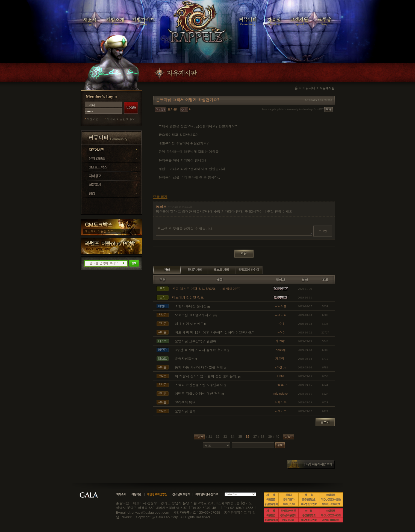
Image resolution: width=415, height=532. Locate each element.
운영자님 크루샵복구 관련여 (196, 341)
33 (225, 437)
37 (255, 437)
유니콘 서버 (194, 270)
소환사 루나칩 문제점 (191, 306)
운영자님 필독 (185, 411)
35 (240, 437)
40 (277, 437)
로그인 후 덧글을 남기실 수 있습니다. (234, 230)
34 (233, 437)
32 (218, 437)
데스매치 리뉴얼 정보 (99, 231)
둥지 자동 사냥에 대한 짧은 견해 (199, 367)
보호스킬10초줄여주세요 (194, 315)
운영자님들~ (184, 358)
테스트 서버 (222, 270)
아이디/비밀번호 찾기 (121, 119)
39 (270, 437)
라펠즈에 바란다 (249, 270)
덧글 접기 (160, 197)
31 (210, 437)
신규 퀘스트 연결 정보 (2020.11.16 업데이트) (206, 289)
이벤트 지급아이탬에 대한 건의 (198, 393)
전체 (167, 270)
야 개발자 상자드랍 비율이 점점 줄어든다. (206, 376)
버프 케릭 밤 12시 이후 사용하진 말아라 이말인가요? (214, 332)
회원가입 (93, 119)
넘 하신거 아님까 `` (189, 323)
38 (262, 437)
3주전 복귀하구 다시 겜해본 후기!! (200, 350)
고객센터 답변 (185, 402)
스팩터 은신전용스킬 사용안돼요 (199, 385)
